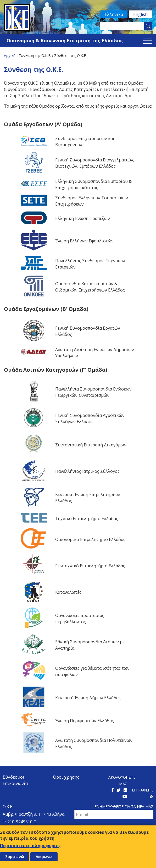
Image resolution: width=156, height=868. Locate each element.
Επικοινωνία (15, 783)
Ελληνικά (114, 14)
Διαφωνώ (44, 857)
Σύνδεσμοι (13, 777)
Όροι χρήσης (66, 777)
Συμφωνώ (15, 857)
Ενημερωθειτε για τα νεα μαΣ (124, 806)
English (140, 14)
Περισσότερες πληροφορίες (30, 846)
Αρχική (10, 56)
